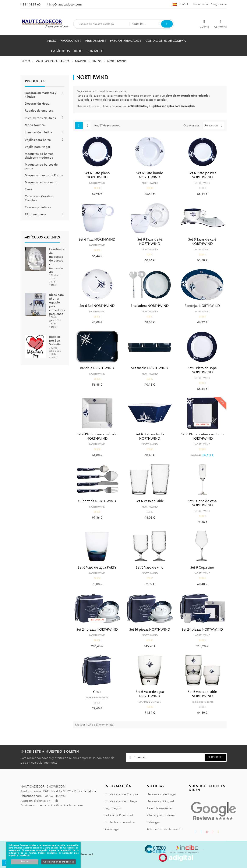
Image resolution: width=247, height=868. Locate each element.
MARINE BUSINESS (97, 698)
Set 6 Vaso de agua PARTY (97, 568)
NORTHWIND (97, 183)
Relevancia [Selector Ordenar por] (214, 125)
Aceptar (25, 861)
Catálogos (154, 822)
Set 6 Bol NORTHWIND (97, 306)
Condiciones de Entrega (121, 801)
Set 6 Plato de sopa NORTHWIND (202, 370)
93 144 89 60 (32, 4)
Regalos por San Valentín (55, 341)
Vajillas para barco (38, 140)
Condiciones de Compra (121, 794)
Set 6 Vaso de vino (150, 568)
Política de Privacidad (119, 815)
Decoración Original (160, 801)
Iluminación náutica (38, 132)
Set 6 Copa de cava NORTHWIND (202, 503)
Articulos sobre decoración (165, 829)
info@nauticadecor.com (65, 4)
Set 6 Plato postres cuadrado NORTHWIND (202, 436)
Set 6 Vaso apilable (150, 501)
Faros (29, 189)
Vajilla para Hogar (38, 147)
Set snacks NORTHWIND (150, 368)
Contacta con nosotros (120, 822)
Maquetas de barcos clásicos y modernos (39, 156)
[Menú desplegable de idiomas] (181, 4)
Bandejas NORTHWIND (202, 306)
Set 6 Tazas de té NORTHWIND (150, 242)
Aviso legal (112, 829)
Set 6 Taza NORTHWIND (97, 239)
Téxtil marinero (35, 214)
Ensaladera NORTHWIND (150, 306)
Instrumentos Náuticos (40, 118)
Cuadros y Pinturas (38, 207)
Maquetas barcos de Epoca (44, 175)
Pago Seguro (113, 808)
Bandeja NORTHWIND (97, 368)
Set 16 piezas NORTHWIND (150, 630)
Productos (35, 81)
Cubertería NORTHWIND (97, 501)
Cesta (97, 692)
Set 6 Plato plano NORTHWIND (97, 175)
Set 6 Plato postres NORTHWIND (202, 175)
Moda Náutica (35, 125)
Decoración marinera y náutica (41, 95)
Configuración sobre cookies (59, 862)
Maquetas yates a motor (42, 182)
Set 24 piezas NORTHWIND (97, 630)
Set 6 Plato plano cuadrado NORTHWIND (97, 436)
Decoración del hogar (162, 794)
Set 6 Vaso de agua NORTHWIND (150, 694)
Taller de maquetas (159, 808)
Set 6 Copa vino (202, 568)
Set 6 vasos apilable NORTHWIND (202, 694)
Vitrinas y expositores (161, 815)
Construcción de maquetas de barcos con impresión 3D (58, 260)
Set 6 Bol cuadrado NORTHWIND (150, 436)
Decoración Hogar (38, 104)
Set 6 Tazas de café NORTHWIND (202, 242)
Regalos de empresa (39, 111)
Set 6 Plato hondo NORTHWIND (150, 175)
